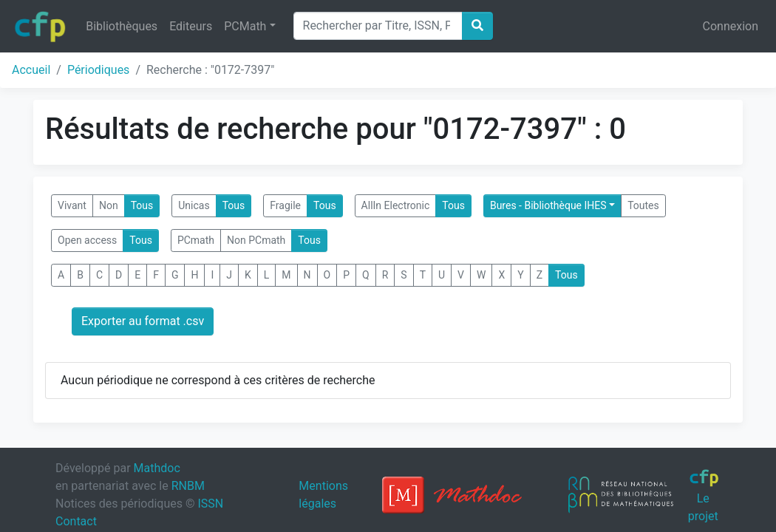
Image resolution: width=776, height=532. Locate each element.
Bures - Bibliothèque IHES (548, 205)
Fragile (285, 205)
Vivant (72, 205)
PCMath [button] (245, 26)
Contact (76, 521)
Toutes (643, 205)
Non (109, 205)
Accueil (31, 70)
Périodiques (98, 70)
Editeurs (191, 26)
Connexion (731, 26)
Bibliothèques (122, 26)
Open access (87, 240)
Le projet (704, 496)
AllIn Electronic (396, 205)
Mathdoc (157, 468)
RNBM (188, 486)
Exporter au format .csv (143, 321)
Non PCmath (256, 240)
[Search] (378, 26)
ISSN (210, 504)
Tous (142, 205)
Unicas (194, 205)
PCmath (196, 240)
